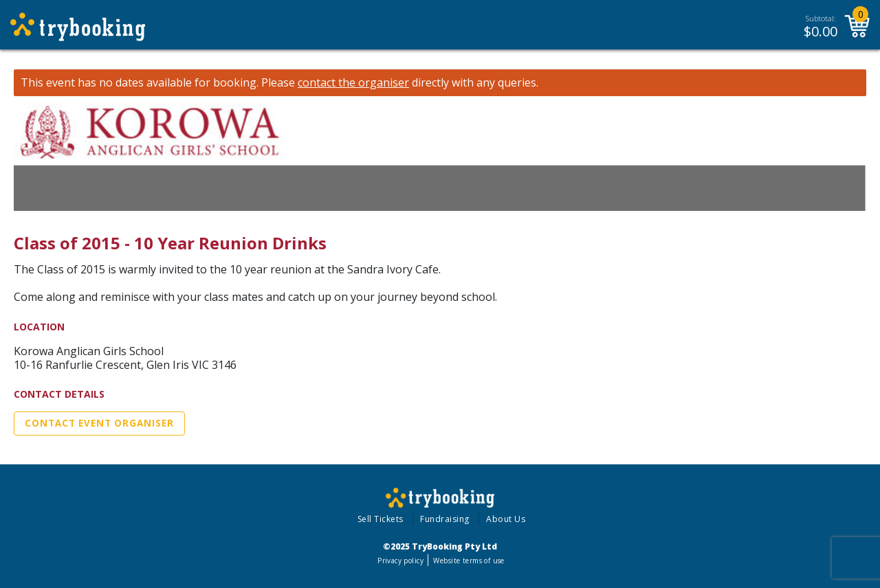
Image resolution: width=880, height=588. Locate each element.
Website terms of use (469, 561)
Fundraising (445, 519)
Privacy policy (400, 561)
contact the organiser (353, 83)
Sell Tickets (381, 519)
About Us (506, 519)
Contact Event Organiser (99, 423)
